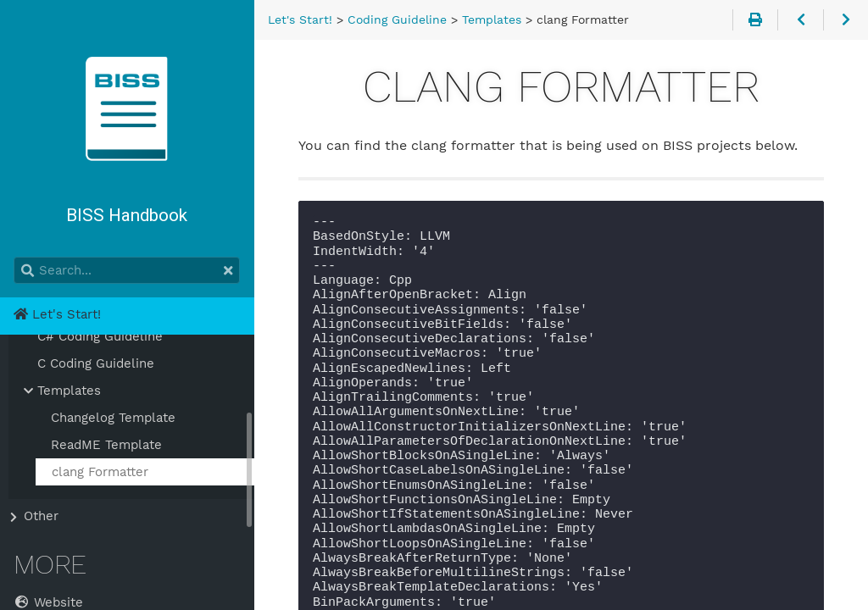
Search (15, 257)
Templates (69, 391)
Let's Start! (57, 314)
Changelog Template (113, 418)
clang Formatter (100, 472)
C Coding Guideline (96, 363)
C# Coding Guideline (100, 336)
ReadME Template (106, 445)
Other (41, 516)
